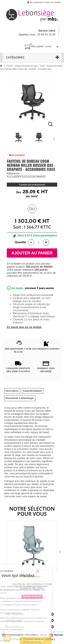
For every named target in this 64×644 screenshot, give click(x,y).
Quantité (20, 242)
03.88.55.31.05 (32, 642)
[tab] (12, 391)
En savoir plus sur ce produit (24, 327)
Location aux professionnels (32, 185)
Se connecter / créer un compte (44, 2)
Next (54, 139)
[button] (7, 638)
